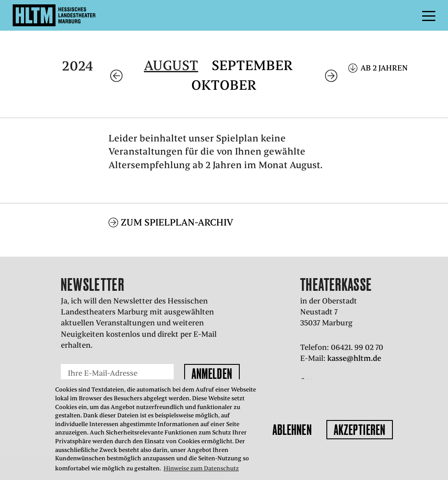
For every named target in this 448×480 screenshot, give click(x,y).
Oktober (224, 85)
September (252, 65)
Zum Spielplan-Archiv (177, 222)
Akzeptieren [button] (360, 430)
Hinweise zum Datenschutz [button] (201, 468)
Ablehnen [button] (292, 430)
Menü (409, 15)
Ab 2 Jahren (384, 68)
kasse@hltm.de (354, 358)
